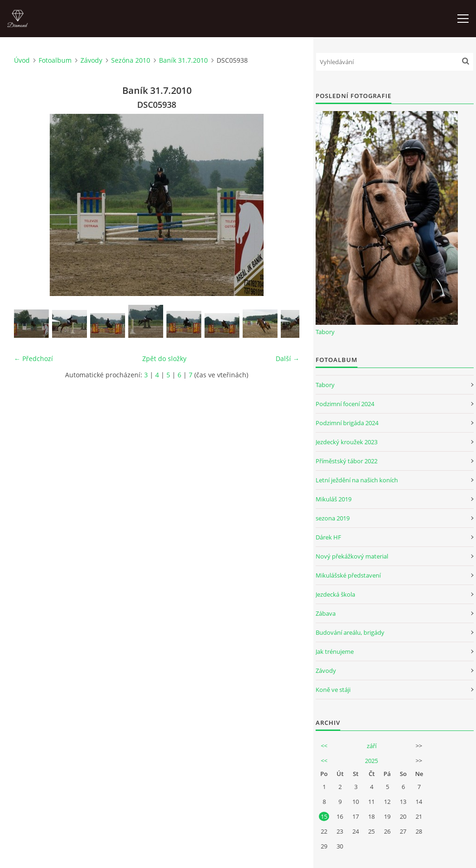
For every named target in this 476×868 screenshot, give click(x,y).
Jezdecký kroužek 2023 (347, 442)
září (372, 746)
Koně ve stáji (333, 690)
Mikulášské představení (348, 575)
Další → (288, 358)
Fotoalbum (55, 60)
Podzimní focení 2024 (345, 404)
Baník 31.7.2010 (183, 60)
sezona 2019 (333, 518)
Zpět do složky (164, 358)
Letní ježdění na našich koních (357, 480)
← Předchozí (33, 358)
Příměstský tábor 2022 (347, 461)
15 (324, 816)
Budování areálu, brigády (350, 632)
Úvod (22, 60)
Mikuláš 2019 (334, 499)
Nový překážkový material (352, 556)
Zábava (326, 613)
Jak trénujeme (335, 651)
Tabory (325, 332)
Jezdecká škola (335, 594)
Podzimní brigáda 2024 (347, 423)
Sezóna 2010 (131, 60)
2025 (371, 761)
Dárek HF (328, 537)
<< (324, 746)
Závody (91, 60)
